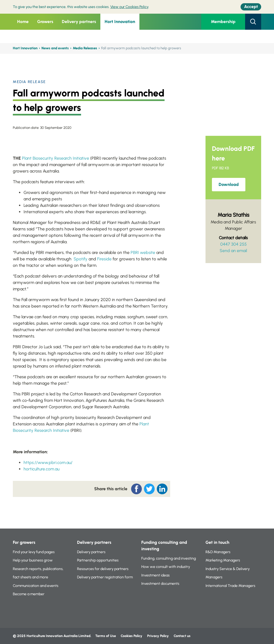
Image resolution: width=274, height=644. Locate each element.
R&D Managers (218, 552)
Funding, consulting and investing (169, 558)
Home (23, 22)
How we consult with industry (166, 567)
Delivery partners (79, 22)
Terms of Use (106, 636)
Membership (223, 22)
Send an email (233, 251)
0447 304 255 (233, 244)
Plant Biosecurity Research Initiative (56, 158)
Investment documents (160, 584)
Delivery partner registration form (105, 577)
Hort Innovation (120, 22)
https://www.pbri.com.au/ (48, 463)
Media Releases (85, 48)
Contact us (182, 636)
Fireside (104, 259)
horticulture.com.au (41, 469)
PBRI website (143, 252)
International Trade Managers (230, 586)
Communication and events (36, 586)
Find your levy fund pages (34, 552)
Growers (45, 22)
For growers (24, 542)
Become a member (29, 594)
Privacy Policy (158, 636)
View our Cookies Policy (129, 7)
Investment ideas (155, 575)
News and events (55, 48)
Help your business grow (33, 560)
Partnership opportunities (98, 560)
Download (229, 184)
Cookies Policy (132, 636)
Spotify (81, 259)
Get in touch (217, 542)
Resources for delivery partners (103, 569)
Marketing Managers (223, 560)
